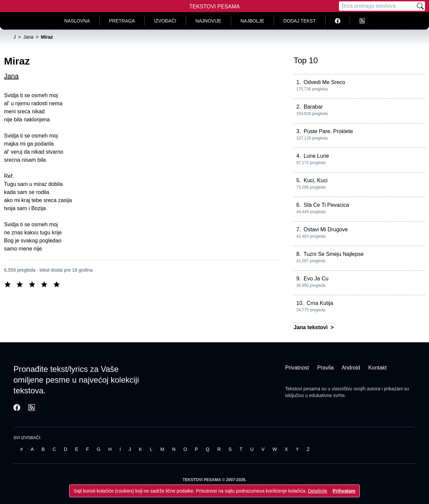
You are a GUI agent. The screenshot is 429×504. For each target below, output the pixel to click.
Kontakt (377, 368)
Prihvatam (344, 491)
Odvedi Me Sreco (325, 82)
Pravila (325, 368)
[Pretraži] (420, 6)
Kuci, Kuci (316, 180)
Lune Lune (316, 156)
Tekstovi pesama (303, 389)
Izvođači (165, 21)
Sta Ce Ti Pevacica (326, 205)
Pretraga (122, 21)
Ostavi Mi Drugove (326, 229)
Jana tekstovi (311, 327)
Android (351, 368)
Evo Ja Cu (316, 279)
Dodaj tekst (300, 21)
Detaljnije (317, 491)
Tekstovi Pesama (215, 7)
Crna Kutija (320, 303)
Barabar (313, 107)
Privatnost (297, 368)
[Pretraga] (377, 6)
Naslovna (77, 21)
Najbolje (252, 21)
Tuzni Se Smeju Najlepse (334, 254)
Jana (11, 76)
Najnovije (208, 21)
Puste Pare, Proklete (328, 131)
